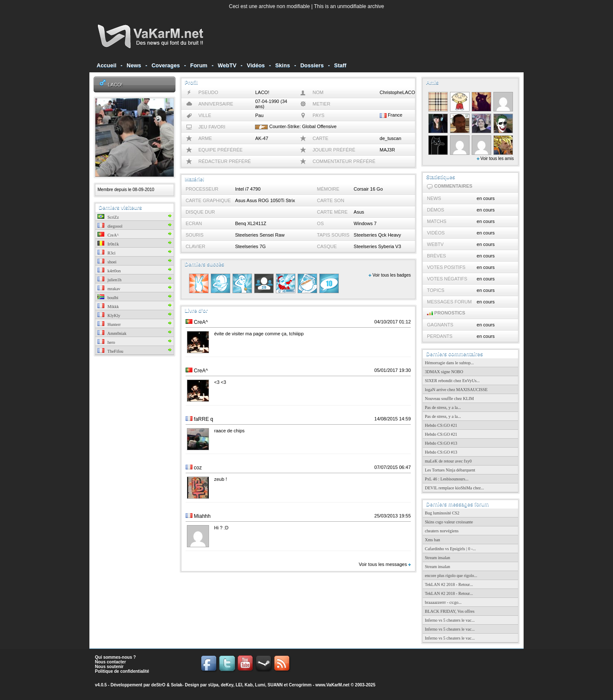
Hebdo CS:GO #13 (441, 443)
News (134, 65)
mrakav (109, 289)
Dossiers (312, 65)
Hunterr (109, 324)
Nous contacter (110, 662)
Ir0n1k (108, 244)
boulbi (108, 298)
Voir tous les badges (390, 275)
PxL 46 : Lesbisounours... (447, 479)
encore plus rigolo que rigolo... (451, 576)
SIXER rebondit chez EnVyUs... (452, 381)
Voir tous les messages (385, 564)
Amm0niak (112, 333)
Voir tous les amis (495, 159)
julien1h (109, 280)
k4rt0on (109, 271)
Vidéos (256, 65)
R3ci (106, 253)
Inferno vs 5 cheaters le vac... (450, 620)
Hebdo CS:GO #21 (441, 425)
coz (198, 468)
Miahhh (202, 516)
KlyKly (109, 316)
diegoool (110, 226)
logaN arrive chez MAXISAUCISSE (456, 390)
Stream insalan (437, 558)
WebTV (227, 65)
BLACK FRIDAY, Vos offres (450, 611)
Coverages (166, 65)
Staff (340, 65)
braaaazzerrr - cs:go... (443, 602)
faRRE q (203, 419)
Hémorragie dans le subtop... (449, 363)
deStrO (158, 685)
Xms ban (433, 540)
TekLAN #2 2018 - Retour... (449, 584)
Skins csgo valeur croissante (449, 522)
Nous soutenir (109, 667)
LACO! (115, 84)
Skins (282, 65)
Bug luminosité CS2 (442, 513)
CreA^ (108, 235)
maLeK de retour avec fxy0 (448, 461)
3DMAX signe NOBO (444, 372)
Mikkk (108, 307)
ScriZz (108, 217)
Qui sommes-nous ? (115, 657)
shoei (107, 262)
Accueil (106, 65)
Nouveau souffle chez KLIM (449, 399)
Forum (199, 65)
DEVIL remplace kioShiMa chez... (454, 488)
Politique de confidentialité (122, 671)
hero (106, 342)
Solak (176, 685)
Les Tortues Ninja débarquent (450, 470)
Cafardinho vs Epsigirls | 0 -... (450, 549)
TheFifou (110, 351)
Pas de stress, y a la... (443, 407)
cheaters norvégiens (442, 531)
